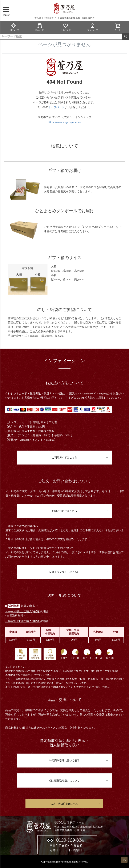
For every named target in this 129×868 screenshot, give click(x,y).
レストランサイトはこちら (64, 572)
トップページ (56, 107)
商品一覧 (40, 27)
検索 (126, 37)
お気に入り (66, 27)
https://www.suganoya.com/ (64, 122)
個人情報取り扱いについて (64, 781)
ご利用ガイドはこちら (64, 458)
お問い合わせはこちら (64, 511)
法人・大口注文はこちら (64, 804)
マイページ (93, 27)
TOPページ (13, 27)
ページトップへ (124, 860)
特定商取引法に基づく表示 (64, 761)
